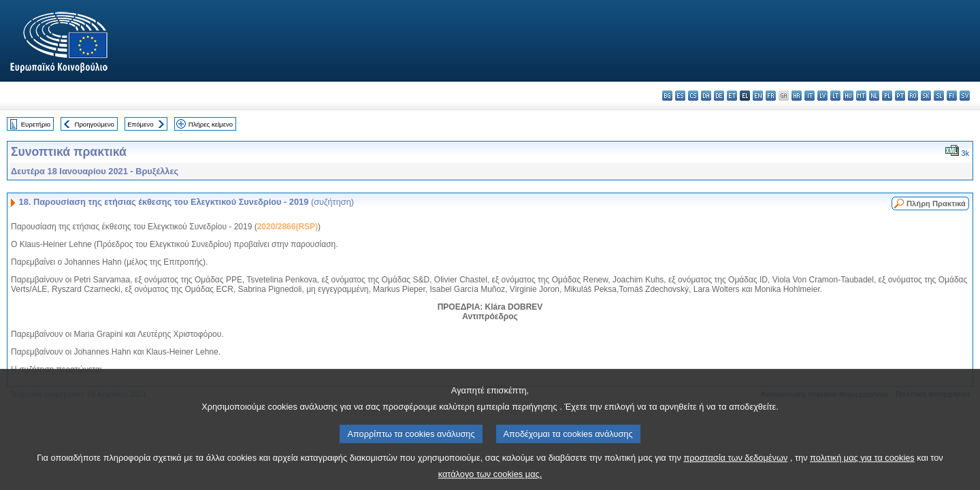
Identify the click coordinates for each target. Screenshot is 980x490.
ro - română (913, 96)
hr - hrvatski (797, 96)
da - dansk (706, 96)
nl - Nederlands (874, 96)
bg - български (667, 96)
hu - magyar (848, 96)
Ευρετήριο (36, 124)
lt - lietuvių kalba (835, 96)
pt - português (900, 96)
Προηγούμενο (94, 124)
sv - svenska (965, 96)
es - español (680, 96)
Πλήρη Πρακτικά (936, 203)
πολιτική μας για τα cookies (862, 467)
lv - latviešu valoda (822, 96)
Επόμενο (140, 124)
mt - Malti (861, 96)
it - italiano (810, 96)
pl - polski (887, 96)
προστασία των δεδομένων (735, 467)
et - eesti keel (732, 96)
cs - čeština (693, 96)
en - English (758, 96)
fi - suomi (952, 96)
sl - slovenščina (939, 96)
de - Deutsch (719, 96)
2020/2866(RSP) (288, 227)
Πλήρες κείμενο (211, 124)
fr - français (771, 96)
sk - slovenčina (926, 96)
